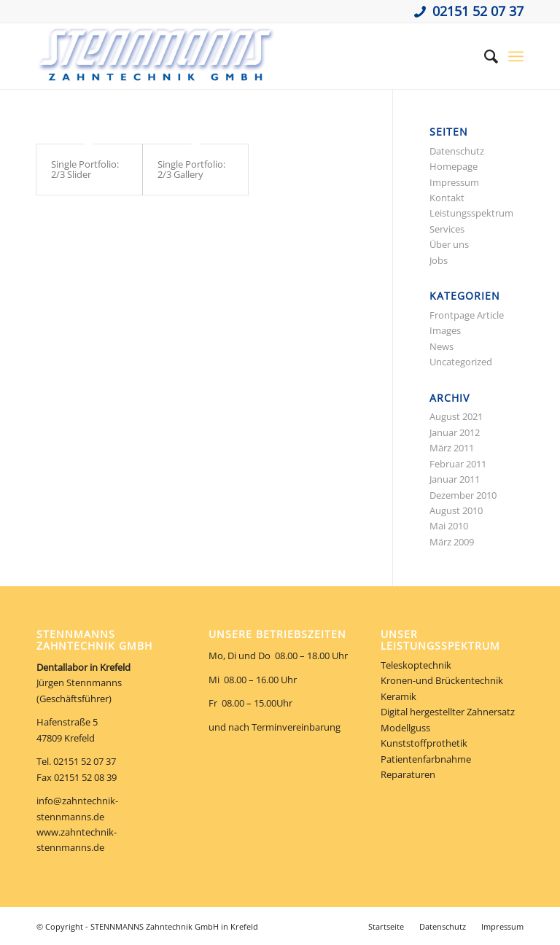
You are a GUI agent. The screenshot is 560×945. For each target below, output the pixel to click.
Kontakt (447, 198)
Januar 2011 (455, 479)
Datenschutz (457, 151)
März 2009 (452, 542)
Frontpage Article (467, 315)
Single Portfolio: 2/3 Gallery (191, 169)
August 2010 (456, 510)
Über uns (449, 244)
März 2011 (452, 448)
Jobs (439, 260)
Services (447, 229)
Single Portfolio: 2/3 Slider (85, 169)
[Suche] (484, 56)
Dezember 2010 (463, 495)
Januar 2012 (455, 432)
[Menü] (516, 56)
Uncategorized (461, 362)
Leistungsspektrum (471, 213)
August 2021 (456, 416)
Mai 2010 (449, 526)
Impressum (454, 182)
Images (445, 330)
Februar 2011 (458, 464)
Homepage (454, 166)
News (442, 346)
